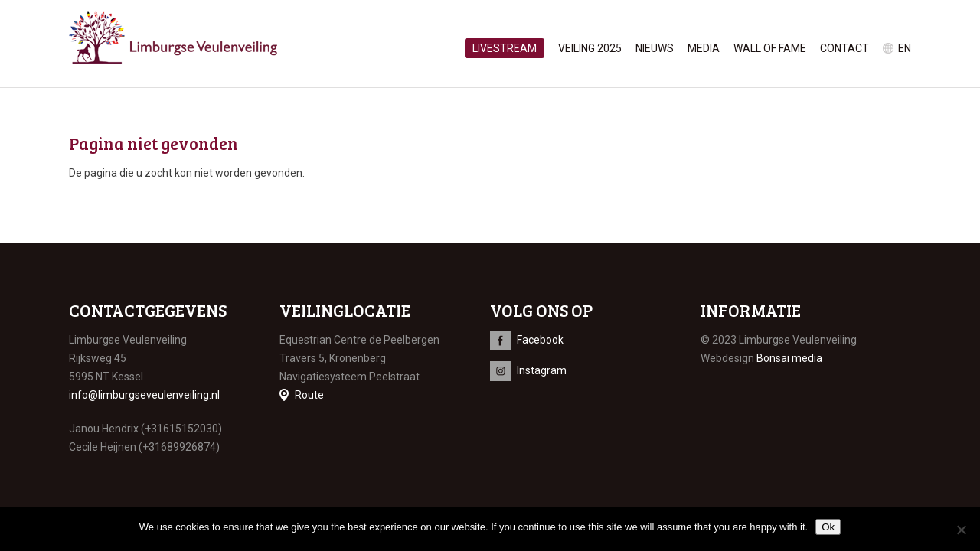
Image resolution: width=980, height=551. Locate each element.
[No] (961, 530)
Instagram (542, 370)
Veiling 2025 (590, 48)
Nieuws (655, 48)
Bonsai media (789, 358)
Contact (844, 48)
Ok (828, 527)
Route (309, 395)
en (905, 48)
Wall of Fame (770, 48)
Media (704, 48)
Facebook (540, 340)
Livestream (505, 48)
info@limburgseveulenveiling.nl (144, 395)
